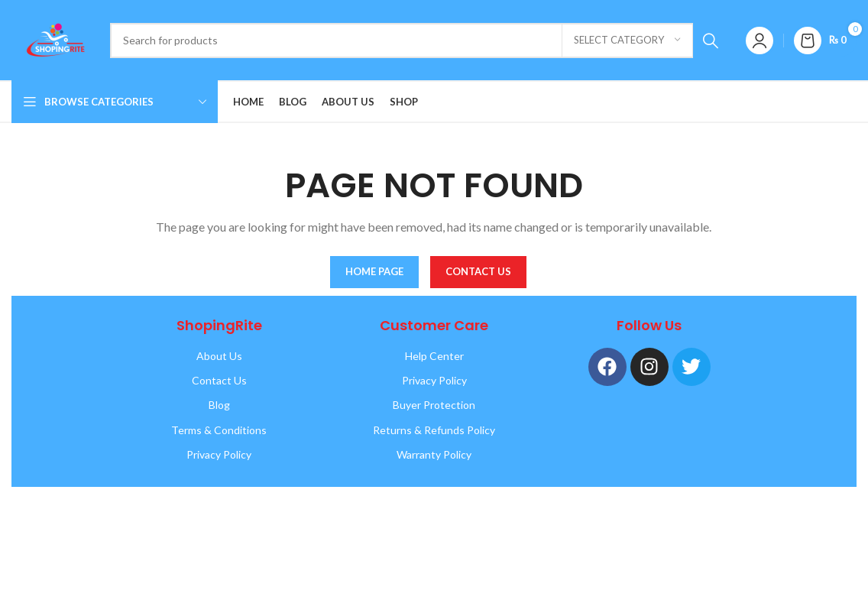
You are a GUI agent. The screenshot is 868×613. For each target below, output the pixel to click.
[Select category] (627, 41)
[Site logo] (53, 39)
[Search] (419, 41)
